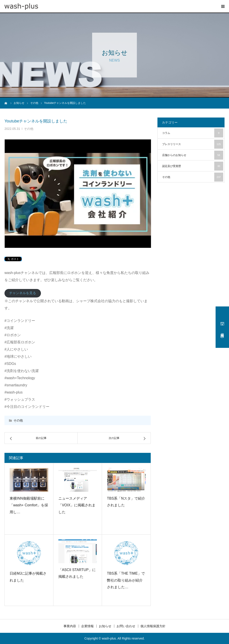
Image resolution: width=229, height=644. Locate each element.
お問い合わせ (126, 626)
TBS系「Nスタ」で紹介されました (126, 502)
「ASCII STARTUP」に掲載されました (77, 573)
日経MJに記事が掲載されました (28, 577)
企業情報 (87, 626)
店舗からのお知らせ (193, 155)
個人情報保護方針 (153, 626)
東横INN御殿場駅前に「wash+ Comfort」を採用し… (29, 505)
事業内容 (70, 626)
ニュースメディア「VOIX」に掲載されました (77, 505)
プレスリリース (193, 144)
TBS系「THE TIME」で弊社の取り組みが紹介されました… (126, 580)
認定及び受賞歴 (193, 166)
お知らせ (105, 626)
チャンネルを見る (23, 293)
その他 (29, 129)
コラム (193, 133)
